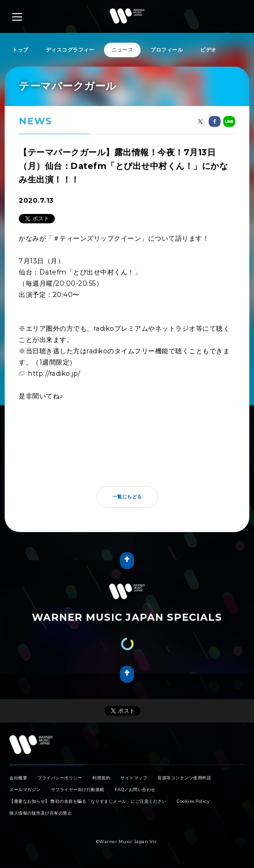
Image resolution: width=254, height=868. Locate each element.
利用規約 (101, 778)
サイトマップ (134, 778)
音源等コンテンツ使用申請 (184, 778)
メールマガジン (25, 789)
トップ (20, 50)
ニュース (122, 50)
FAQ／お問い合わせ (135, 789)
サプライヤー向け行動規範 (78, 789)
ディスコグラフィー (70, 50)
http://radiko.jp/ (54, 373)
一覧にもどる (127, 497)
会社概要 (18, 778)
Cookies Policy (193, 801)
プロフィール (167, 50)
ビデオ (208, 50)
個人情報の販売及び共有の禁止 (41, 813)
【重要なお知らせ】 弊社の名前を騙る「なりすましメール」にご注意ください (88, 801)
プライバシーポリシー (60, 778)
